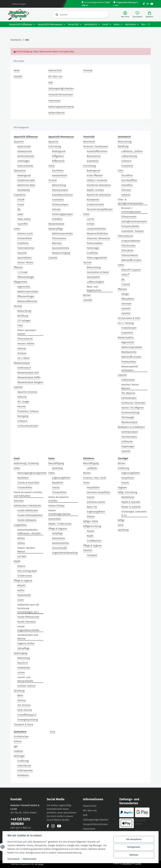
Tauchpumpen (129, 437)
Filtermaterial (25, 339)
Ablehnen (134, 855)
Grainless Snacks (96, 502)
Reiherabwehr (129, 398)
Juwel (20, 214)
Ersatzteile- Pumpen (133, 231)
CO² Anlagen (24, 321)
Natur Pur (92, 507)
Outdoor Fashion (26, 686)
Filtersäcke (127, 250)
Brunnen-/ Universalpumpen (131, 210)
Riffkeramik (58, 161)
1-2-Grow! (22, 272)
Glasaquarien (25, 151)
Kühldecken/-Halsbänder (28, 506)
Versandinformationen (61, 95)
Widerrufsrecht (57, 113)
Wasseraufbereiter (27, 301)
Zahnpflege (23, 648)
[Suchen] (81, 15)
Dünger (125, 294)
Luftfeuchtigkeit (95, 282)
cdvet (20, 600)
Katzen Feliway (56, 506)
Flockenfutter (25, 238)
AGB (51, 82)
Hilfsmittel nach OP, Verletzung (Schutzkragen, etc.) (28, 608)
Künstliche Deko (26, 180)
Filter (20, 325)
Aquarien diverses (27, 392)
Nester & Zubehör (131, 507)
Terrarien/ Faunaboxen (96, 146)
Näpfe (17, 561)
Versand (41, 864)
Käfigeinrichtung (92, 526)
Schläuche (127, 441)
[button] (125, 15)
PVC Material (128, 393)
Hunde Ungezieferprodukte (28, 628)
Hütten (21, 543)
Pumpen (22, 353)
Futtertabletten (26, 248)
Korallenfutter (60, 175)
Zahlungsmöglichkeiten (61, 89)
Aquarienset (24, 146)
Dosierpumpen (60, 190)
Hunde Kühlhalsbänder (30, 515)
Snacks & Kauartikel (28, 483)
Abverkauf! (89, 142)
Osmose (22, 348)
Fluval (21, 204)
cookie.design (127, 864)
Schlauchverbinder (28, 426)
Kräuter (91, 516)
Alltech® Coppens (131, 270)
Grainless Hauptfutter (99, 492)
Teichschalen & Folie (129, 318)
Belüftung (23, 316)
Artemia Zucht (25, 233)
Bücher (87, 295)
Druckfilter (127, 175)
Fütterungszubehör (97, 258)
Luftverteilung (129, 156)
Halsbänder (24, 668)
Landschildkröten (96, 229)
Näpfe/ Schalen (95, 190)
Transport (92, 555)
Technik (18, 306)
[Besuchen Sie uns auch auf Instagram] (148, 4)
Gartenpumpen (130, 432)
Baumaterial (94, 156)
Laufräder (92, 468)
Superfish (23, 224)
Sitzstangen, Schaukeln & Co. (134, 513)
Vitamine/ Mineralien (98, 238)
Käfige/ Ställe (91, 521)
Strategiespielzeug (28, 720)
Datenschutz (55, 70)
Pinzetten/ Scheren (28, 411)
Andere (21, 566)
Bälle (20, 695)
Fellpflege (57, 533)
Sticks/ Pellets (25, 263)
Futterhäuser (24, 766)
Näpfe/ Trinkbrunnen (60, 524)
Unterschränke (25, 166)
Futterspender (25, 770)
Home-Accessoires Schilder (58, 499)
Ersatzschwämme (131, 241)
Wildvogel (19, 756)
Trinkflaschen (94, 541)
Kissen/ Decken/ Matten (26, 550)
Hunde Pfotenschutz (28, 617)
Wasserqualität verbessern (130, 368)
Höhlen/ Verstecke (97, 180)
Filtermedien (59, 238)
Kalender (19, 501)
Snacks (56, 487)
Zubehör (18, 387)
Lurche (90, 219)
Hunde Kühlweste (27, 520)
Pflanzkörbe (128, 299)
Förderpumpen (60, 204)
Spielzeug (19, 691)
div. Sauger (23, 402)
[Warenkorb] (149, 15)
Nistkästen (23, 775)
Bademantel (24, 595)
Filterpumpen (129, 217)
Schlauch (22, 421)
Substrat (126, 308)
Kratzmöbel (55, 519)
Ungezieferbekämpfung (65, 553)
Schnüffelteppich (27, 715)
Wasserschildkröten (98, 233)
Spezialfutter (25, 258)
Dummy (22, 700)
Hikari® (125, 275)
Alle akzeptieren (134, 839)
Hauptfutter (93, 487)
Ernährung (123, 468)
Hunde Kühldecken (28, 510)
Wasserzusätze (126, 337)
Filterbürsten (128, 246)
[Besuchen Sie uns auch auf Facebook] (144, 4)
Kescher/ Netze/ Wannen (130, 386)
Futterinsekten (95, 243)
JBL (19, 209)
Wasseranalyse (22, 363)
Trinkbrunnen (25, 576)
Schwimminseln (95, 204)
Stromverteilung (130, 412)
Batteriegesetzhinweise (61, 107)
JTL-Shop (138, 864)
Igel (16, 746)
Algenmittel (24, 287)
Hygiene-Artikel (26, 643)
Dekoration (20, 171)
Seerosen (126, 304)
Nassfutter (23, 478)
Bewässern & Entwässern (131, 427)
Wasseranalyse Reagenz (30, 382)
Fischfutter (58, 171)
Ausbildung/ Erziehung (26, 463)
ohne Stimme (25, 710)
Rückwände (24, 190)
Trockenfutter (25, 487)
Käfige (121, 520)
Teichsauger (128, 417)
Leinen (21, 672)
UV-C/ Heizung (126, 323)
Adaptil (21, 585)
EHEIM (21, 200)
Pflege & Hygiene (23, 581)
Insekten (18, 751)
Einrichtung (55, 146)
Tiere (52, 732)
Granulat (22, 253)
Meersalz (57, 243)
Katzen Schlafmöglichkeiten (60, 512)
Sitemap (88, 70)
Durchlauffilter (129, 180)
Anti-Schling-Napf (27, 571)
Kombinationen (26, 156)
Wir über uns (55, 76)
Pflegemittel (20, 282)
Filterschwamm (130, 255)
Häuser (91, 531)
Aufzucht (22, 397)
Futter (17, 229)
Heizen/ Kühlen (26, 344)
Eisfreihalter (128, 380)
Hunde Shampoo (27, 622)
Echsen (91, 224)
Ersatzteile (20, 195)
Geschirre (23, 663)
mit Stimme (24, 705)
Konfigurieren (134, 847)
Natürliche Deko (26, 185)
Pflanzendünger (26, 277)
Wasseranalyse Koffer (29, 377)
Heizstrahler (93, 277)
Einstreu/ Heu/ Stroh (95, 478)
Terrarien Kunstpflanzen (100, 209)
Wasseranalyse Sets (28, 373)
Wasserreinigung (61, 253)
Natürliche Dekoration (99, 195)
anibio (21, 590)
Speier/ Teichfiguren (133, 408)
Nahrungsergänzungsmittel (32, 473)
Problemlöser (129, 362)
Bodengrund (24, 175)
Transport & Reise (24, 724)
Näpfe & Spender (131, 502)
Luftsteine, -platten (132, 151)
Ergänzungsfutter (61, 478)
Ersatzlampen (129, 328)
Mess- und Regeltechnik (94, 289)
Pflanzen (18, 267)
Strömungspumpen (62, 214)
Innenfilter (127, 185)
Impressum (54, 101)
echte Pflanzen (95, 175)
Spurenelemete (61, 248)
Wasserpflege (56, 229)
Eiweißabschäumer (62, 195)
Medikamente (129, 352)
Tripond (126, 284)
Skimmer (126, 190)
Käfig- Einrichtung (127, 492)
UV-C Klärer (24, 358)
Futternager (93, 248)
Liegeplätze (20, 525)
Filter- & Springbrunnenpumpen (131, 201)
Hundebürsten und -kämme (28, 637)
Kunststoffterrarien (97, 151)
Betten (21, 538)
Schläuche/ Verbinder (133, 403)
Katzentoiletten (61, 543)
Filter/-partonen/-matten (27, 332)
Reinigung (23, 416)
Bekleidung (24, 658)
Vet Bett (22, 556)
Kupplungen (128, 446)
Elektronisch (24, 368)
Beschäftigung (56, 463)
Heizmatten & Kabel (98, 272)
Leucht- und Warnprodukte (25, 679)
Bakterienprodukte (28, 292)
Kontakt (18, 76)
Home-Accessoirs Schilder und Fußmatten (28, 494)
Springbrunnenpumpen (134, 221)
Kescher (22, 406)
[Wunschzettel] (137, 15)
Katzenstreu (59, 538)
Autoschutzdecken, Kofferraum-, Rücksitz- (29, 532)
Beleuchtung (24, 311)
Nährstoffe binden (131, 260)
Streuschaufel (60, 548)
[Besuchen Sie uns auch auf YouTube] (152, 4)
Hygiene (122, 487)
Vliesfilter (57, 219)
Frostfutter (23, 243)
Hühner (18, 741)
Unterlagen (24, 161)
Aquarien (19, 142)
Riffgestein (58, 156)
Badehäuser (128, 497)
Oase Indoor (24, 219)
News (17, 70)
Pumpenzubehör (130, 226)
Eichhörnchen (21, 737)
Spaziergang (20, 653)
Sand (121, 525)
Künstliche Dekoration (99, 185)
